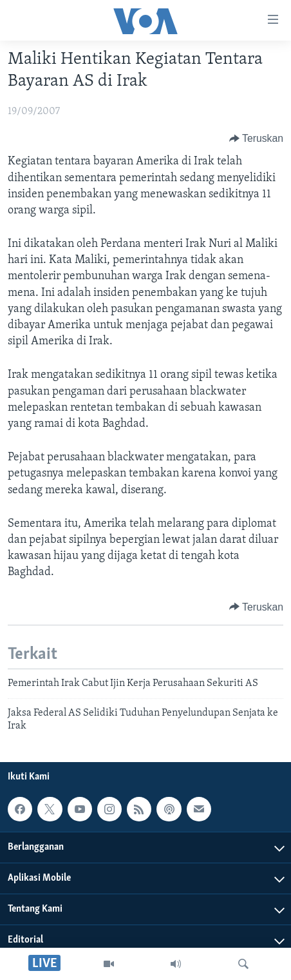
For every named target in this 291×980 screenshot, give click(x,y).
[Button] (256, 139)
